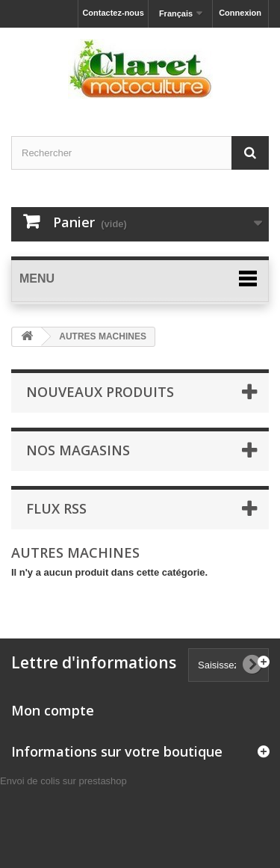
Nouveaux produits (100, 392)
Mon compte (53, 710)
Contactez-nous (113, 13)
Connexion (240, 13)
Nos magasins (78, 450)
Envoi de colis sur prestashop (63, 781)
